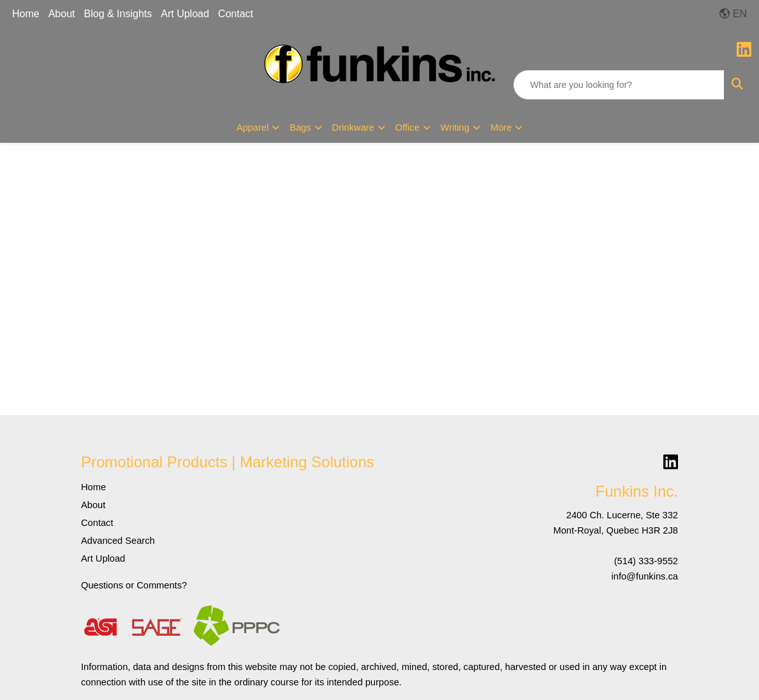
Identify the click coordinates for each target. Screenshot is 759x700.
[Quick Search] (619, 85)
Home (26, 14)
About (62, 14)
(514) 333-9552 (646, 561)
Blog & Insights (118, 14)
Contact (236, 14)
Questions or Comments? (134, 585)
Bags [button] (300, 128)
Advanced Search (118, 541)
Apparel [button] (253, 128)
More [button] (501, 128)
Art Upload (185, 14)
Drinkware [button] (353, 128)
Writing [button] (455, 128)
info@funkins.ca (645, 576)
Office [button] (408, 128)
